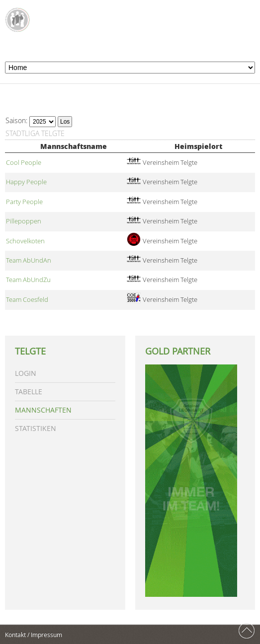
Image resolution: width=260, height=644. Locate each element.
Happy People (26, 182)
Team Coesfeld (27, 300)
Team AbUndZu (28, 280)
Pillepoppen (24, 221)
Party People (24, 202)
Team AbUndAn (29, 260)
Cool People (24, 163)
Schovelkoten (25, 241)
